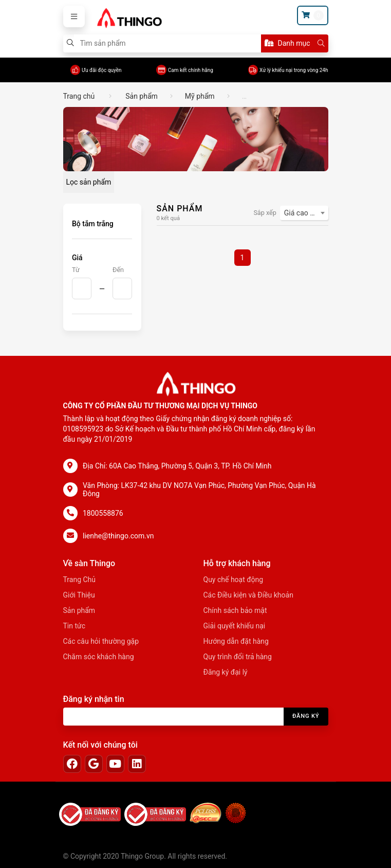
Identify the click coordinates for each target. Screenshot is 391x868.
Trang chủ (79, 96)
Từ (76, 270)
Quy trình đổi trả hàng (238, 657)
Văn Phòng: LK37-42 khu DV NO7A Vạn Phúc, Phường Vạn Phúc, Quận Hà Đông (199, 490)
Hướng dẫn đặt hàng (236, 641)
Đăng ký (306, 716)
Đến (118, 270)
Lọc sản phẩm (89, 182)
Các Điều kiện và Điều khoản (248, 595)
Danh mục (287, 43)
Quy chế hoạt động (234, 580)
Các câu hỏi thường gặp (101, 641)
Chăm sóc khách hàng (99, 657)
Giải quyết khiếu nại (235, 626)
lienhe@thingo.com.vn (118, 536)
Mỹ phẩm (200, 96)
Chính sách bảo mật (235, 610)
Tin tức (75, 626)
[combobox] (304, 213)
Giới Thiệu (79, 595)
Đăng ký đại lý (226, 672)
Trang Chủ (80, 580)
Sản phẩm (142, 96)
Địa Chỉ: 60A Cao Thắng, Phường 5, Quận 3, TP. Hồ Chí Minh (177, 466)
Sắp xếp (265, 213)
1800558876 (103, 513)
